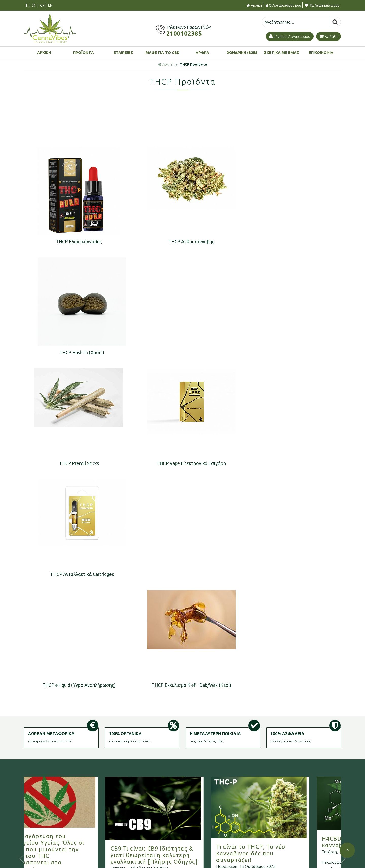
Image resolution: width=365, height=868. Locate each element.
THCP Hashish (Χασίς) (284, 241)
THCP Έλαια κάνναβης (75, 241)
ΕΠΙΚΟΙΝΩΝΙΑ (321, 53)
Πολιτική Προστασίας (138, 859)
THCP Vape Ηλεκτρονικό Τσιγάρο (179, 352)
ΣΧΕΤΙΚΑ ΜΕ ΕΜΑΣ (282, 53)
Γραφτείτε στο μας (182, 757)
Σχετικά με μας (133, 842)
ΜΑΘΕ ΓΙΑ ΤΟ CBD (163, 53)
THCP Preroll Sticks (75, 352)
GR (42, 5)
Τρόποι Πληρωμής (209, 842)
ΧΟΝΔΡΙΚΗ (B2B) (242, 53)
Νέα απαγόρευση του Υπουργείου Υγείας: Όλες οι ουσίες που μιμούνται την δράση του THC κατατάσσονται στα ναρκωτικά (62, 630)
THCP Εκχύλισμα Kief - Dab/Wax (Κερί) (179, 463)
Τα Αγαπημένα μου (322, 5)
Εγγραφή (276, 851)
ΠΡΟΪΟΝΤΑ (83, 53)
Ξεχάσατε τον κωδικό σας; (290, 859)
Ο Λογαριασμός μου (283, 5)
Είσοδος (275, 842)
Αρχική (254, 5)
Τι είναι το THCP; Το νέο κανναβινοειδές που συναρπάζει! (268, 631)
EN (50, 5)
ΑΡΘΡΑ (202, 53)
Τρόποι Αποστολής (210, 851)
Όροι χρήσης (131, 851)
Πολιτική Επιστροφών (213, 859)
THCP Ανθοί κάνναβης (179, 241)
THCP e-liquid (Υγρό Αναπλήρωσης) (75, 463)
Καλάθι (328, 36)
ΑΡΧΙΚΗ (44, 53)
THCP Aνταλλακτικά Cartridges (284, 352)
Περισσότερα (37, 701)
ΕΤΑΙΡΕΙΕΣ (123, 53)
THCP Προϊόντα (193, 64)
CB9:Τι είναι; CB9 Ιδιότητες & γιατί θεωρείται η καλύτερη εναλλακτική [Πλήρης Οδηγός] (172, 632)
